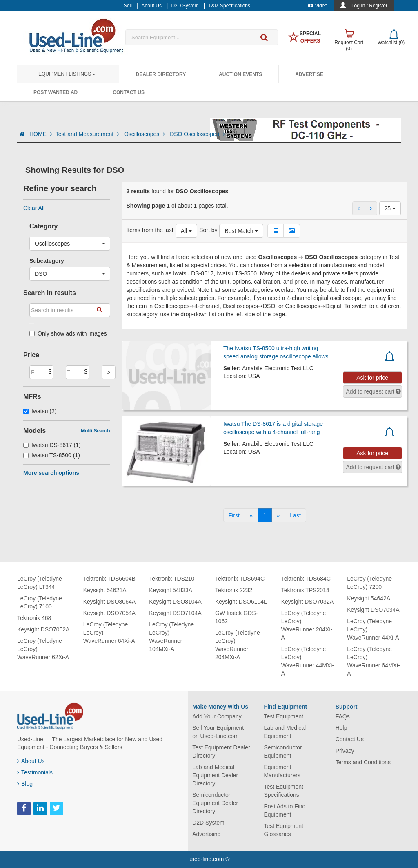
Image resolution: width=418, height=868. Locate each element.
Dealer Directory (161, 74)
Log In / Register (369, 6)
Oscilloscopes (145, 134)
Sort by (208, 230)
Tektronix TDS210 (172, 579)
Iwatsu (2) (40, 411)
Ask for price (372, 378)
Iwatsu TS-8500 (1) (52, 455)
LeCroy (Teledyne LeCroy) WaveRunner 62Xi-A (43, 649)
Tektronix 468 (34, 618)
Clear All (34, 208)
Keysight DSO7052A (43, 629)
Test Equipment (283, 716)
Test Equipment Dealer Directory (221, 752)
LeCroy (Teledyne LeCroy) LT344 (40, 583)
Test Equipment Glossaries (283, 830)
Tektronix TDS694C (240, 579)
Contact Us (129, 92)
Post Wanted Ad (56, 92)
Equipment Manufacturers (282, 771)
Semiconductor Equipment (283, 752)
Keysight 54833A (171, 590)
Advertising (206, 834)
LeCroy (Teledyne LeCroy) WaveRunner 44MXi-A (308, 661)
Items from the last (150, 230)
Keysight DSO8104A (175, 602)
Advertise (309, 74)
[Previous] (251, 515)
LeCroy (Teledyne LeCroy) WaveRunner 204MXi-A (238, 645)
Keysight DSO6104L (241, 602)
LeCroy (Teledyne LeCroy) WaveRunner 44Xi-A (373, 629)
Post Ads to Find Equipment (285, 810)
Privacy (345, 751)
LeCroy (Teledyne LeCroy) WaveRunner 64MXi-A (373, 661)
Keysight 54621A (105, 590)
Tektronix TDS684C (306, 579)
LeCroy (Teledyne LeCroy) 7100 (40, 602)
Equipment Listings (67, 74)
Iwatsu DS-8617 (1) (52, 445)
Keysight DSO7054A (109, 613)
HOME (41, 134)
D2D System (208, 823)
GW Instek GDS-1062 (236, 617)
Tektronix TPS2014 (305, 590)
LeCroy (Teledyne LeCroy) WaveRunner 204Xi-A (307, 625)
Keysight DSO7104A (175, 613)
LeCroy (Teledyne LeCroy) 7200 (369, 583)
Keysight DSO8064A (109, 602)
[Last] (295, 515)
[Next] (278, 515)
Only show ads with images (68, 333)
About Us (31, 761)
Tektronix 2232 (234, 590)
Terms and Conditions (363, 762)
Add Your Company (217, 716)
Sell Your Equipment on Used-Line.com (218, 732)
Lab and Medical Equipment (285, 732)
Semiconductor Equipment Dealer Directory (215, 803)
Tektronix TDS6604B (109, 579)
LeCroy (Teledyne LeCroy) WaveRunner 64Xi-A (109, 633)
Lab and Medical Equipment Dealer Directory (215, 775)
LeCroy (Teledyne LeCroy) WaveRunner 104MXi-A (171, 637)
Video (318, 6)
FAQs (343, 716)
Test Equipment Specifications (283, 791)
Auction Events (240, 74)
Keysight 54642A (369, 598)
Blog (25, 784)
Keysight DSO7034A (373, 610)
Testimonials (35, 772)
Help (341, 728)
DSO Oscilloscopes (197, 134)
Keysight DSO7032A (307, 602)
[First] (234, 515)
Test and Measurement (88, 134)
